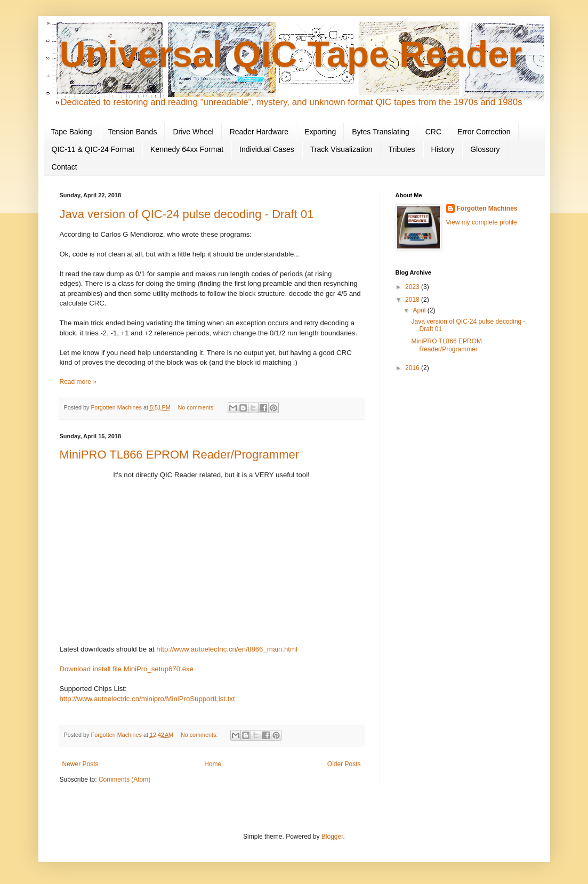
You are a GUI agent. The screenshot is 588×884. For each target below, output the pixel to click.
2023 (413, 287)
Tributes (402, 149)
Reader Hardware (259, 132)
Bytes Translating (380, 132)
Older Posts (344, 764)
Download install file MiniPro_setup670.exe (127, 669)
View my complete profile (482, 222)
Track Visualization (341, 149)
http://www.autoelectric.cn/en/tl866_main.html (227, 649)
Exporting (320, 132)
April (420, 310)
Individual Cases (267, 149)
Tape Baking (72, 132)
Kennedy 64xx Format (187, 149)
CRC (433, 132)
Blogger (332, 837)
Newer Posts (80, 764)
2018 (413, 300)
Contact (65, 167)
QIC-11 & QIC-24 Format (93, 149)
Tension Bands (133, 132)
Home (213, 764)
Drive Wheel (193, 132)
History (443, 149)
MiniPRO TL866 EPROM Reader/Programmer (180, 455)
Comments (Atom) (124, 779)
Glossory (485, 149)
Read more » (78, 382)
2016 (413, 368)
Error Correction (484, 132)
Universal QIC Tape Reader (291, 54)
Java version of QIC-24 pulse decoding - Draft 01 (187, 214)
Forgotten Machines (487, 208)
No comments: (197, 407)
